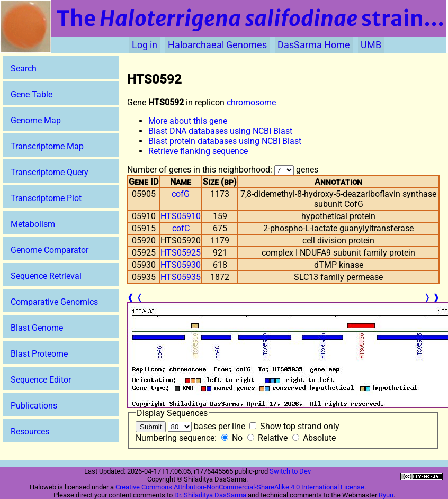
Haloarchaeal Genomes (217, 45)
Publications (34, 406)
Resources (30, 432)
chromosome (251, 102)
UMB (371, 45)
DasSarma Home (314, 45)
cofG (181, 194)
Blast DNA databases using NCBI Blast (220, 131)
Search (24, 69)
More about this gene (188, 121)
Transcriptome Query (50, 172)
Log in (145, 45)
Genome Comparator (50, 250)
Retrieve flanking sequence (198, 151)
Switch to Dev (290, 471)
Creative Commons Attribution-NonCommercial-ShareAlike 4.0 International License (240, 487)
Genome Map (36, 120)
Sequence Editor (41, 380)
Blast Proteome (39, 354)
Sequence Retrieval (46, 276)
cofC (181, 228)
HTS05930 (181, 265)
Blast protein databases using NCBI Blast (225, 141)
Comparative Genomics (54, 302)
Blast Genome (37, 328)
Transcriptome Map (47, 146)
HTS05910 (181, 216)
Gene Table (32, 94)
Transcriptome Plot (46, 198)
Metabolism (33, 224)
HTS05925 (181, 253)
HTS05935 (181, 277)
